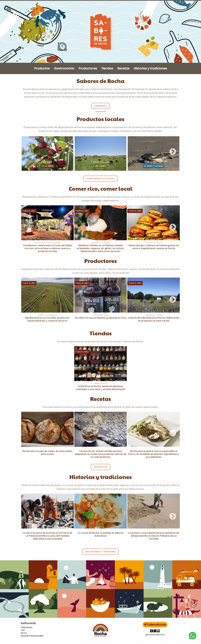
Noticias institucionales (32, 636)
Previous (28, 152)
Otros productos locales (100, 179)
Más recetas (100, 467)
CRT (23, 630)
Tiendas (107, 68)
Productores (88, 68)
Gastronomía (64, 68)
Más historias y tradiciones (100, 552)
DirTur (24, 633)
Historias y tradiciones (150, 68)
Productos (42, 68)
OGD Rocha (27, 627)
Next (173, 152)
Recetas (123, 68)
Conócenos (100, 106)
